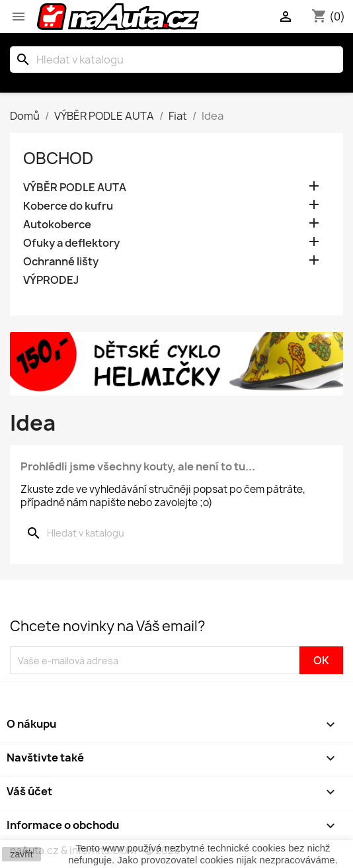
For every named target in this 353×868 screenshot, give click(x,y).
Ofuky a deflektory (71, 243)
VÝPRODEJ (51, 280)
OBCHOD (58, 158)
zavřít (21, 854)
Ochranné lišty (61, 262)
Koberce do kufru (68, 206)
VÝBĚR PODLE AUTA (75, 188)
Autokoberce (57, 225)
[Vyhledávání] (176, 60)
